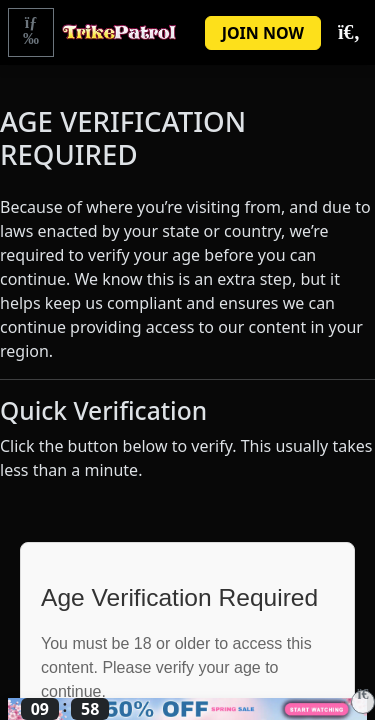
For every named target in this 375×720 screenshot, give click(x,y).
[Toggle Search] (348, 33)
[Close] (363, 702)
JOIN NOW (263, 33)
